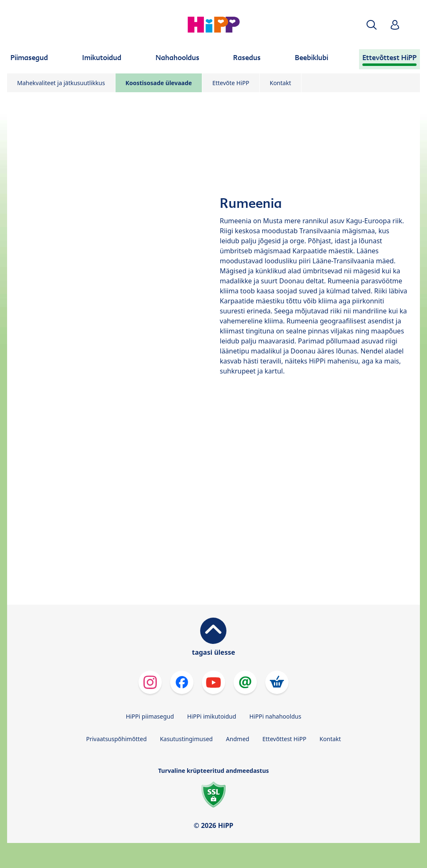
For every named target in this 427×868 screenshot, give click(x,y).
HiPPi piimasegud (150, 716)
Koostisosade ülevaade (159, 83)
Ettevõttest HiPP (284, 739)
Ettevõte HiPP (231, 83)
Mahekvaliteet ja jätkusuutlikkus (61, 83)
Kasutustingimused (186, 739)
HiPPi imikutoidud (212, 716)
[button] (372, 25)
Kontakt (280, 83)
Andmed (238, 739)
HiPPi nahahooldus (275, 716)
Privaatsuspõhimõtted (116, 739)
